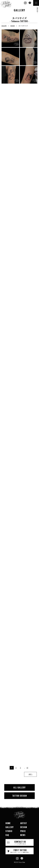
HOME (8, 823)
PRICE (23, 831)
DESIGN (13, 26)
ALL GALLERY (19, 787)
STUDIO (9, 831)
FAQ (7, 835)
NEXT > (30, 774)
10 (27, 768)
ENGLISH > (37, 10)
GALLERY (4, 26)
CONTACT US (20, 842)
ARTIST (24, 823)
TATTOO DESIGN (19, 796)
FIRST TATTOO (20, 851)
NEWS (23, 835)
